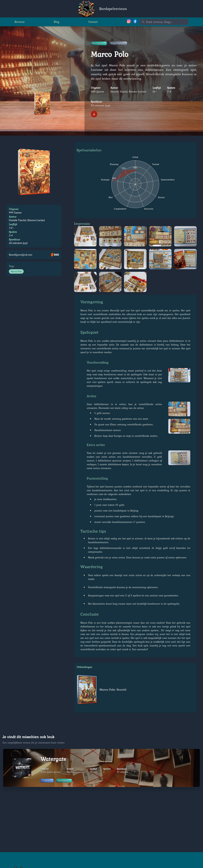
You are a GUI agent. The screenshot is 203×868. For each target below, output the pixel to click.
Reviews (20, 22)
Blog (57, 22)
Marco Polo (16, 271)
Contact (93, 22)
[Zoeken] (164, 22)
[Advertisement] (101, 820)
